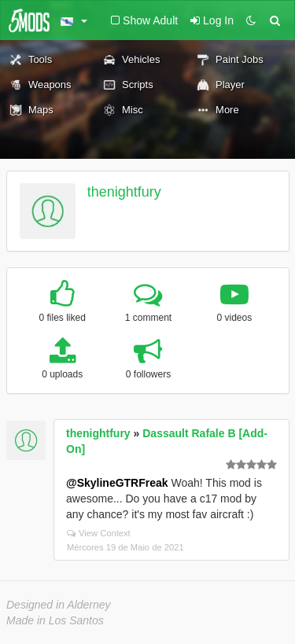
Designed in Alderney (59, 605)
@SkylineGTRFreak (117, 483)
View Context (99, 533)
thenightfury (124, 192)
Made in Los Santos (55, 620)
